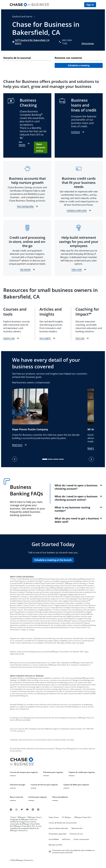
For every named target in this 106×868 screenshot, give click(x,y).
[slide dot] (45, 459)
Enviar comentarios (81, 839)
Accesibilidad (54, 839)
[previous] (15, 459)
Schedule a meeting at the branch (53, 560)
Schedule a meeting (79, 65)
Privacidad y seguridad (57, 834)
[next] (91, 459)
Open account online (41, 147)
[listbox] (53, 419)
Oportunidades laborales (58, 828)
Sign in (90, 5)
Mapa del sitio (77, 828)
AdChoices (66, 839)
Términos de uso (76, 834)
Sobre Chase (54, 817)
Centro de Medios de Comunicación (63, 823)
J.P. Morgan (66, 817)
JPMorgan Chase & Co (83, 817)
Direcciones (88, 44)
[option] (50, 418)
